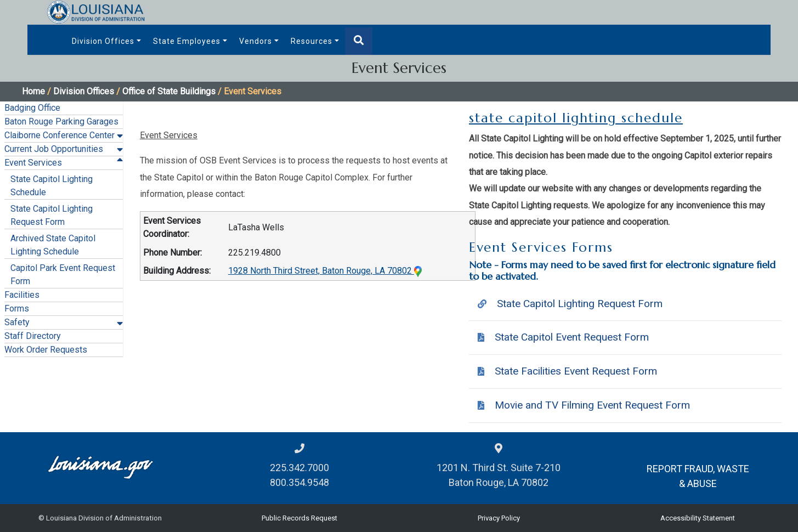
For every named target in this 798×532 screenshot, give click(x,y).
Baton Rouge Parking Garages (61, 121)
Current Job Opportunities (54, 149)
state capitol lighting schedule (576, 118)
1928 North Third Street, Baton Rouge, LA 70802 (325, 271)
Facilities (22, 295)
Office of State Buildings (169, 91)
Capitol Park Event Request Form (63, 275)
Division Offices (103, 41)
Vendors (256, 41)
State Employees (187, 41)
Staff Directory (33, 336)
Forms (17, 309)
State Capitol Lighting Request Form (52, 215)
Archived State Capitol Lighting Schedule (53, 245)
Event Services (33, 163)
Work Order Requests (46, 350)
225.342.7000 (299, 468)
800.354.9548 (299, 482)
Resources (312, 41)
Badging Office (32, 108)
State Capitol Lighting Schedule (52, 186)
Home (33, 91)
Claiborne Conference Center (60, 135)
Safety (17, 322)
